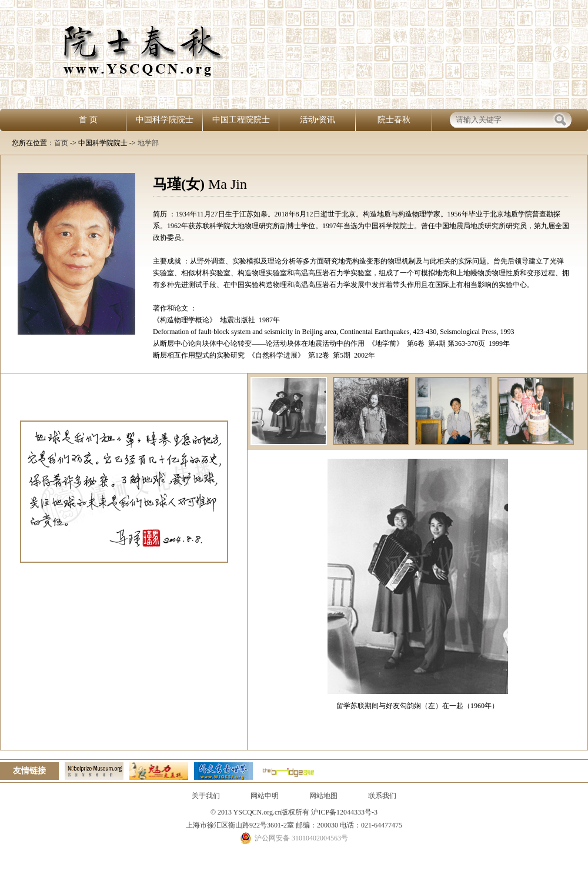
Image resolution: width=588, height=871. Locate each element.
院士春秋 (394, 120)
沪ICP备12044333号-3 (343, 812)
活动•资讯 (318, 120)
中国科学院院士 (165, 120)
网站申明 (265, 796)
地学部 (148, 143)
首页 (61, 143)
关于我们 (206, 796)
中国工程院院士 (241, 120)
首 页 (88, 120)
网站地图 (323, 796)
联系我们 (382, 796)
